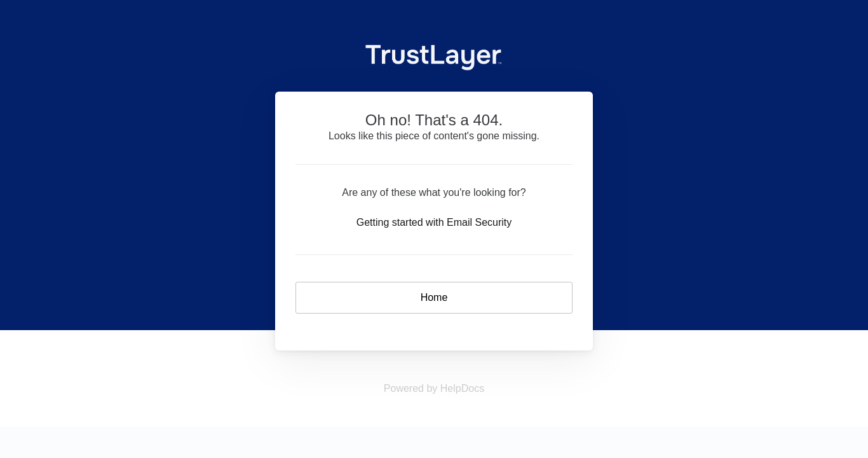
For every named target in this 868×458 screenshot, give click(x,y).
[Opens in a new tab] (434, 388)
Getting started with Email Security (434, 222)
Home (434, 297)
